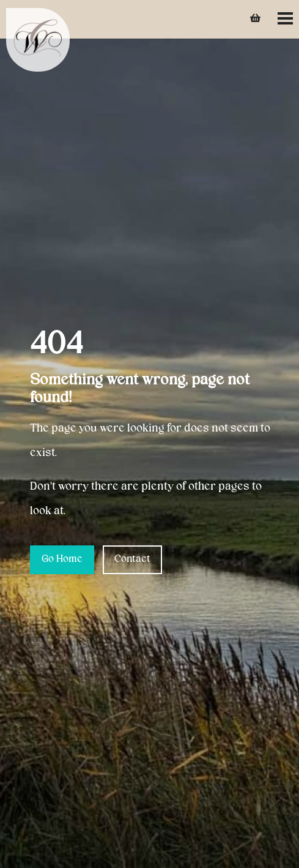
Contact (132, 559)
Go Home (62, 559)
